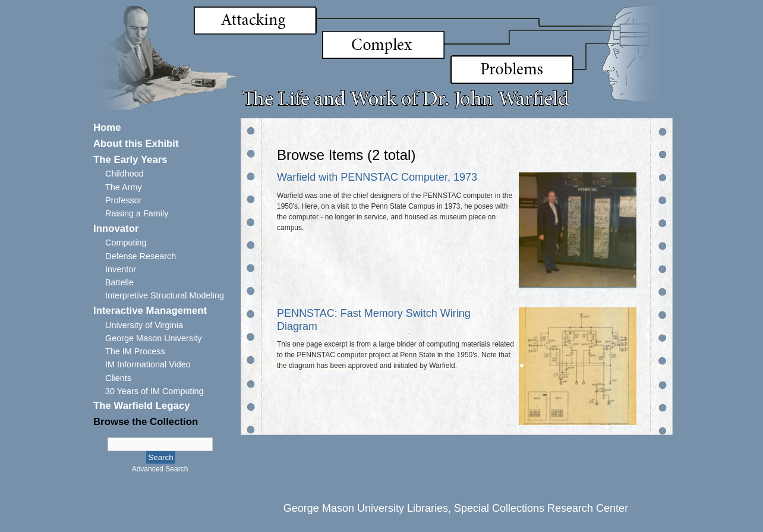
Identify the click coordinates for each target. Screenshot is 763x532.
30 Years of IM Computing (155, 391)
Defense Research (141, 256)
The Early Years (130, 160)
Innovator (116, 229)
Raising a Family (137, 213)
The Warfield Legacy (142, 406)
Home (107, 128)
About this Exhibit (136, 144)
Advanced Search (160, 469)
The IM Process (135, 351)
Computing (126, 243)
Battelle (119, 282)
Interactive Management (150, 311)
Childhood (124, 174)
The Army (124, 187)
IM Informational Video (148, 364)
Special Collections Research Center (541, 508)
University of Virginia (144, 325)
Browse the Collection (146, 422)
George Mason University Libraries (366, 508)
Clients (118, 378)
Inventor (121, 269)
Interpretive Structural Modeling (165, 295)
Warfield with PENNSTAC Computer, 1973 (377, 177)
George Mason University (153, 338)
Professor (124, 200)
